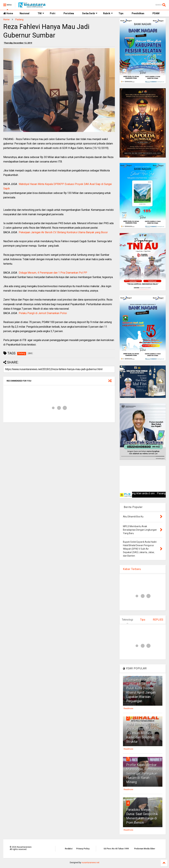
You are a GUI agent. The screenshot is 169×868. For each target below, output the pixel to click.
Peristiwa (69, 13)
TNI (41, 13)
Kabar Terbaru (132, 569)
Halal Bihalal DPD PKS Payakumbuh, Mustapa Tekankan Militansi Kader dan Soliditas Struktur (142, 733)
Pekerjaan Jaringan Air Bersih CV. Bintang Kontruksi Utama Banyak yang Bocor (63, 232)
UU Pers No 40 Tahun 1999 (116, 849)
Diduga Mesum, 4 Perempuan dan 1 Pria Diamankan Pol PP (53, 273)
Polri (53, 13)
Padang (19, 20)
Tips (121, 13)
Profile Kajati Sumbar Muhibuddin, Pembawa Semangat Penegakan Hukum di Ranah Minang (143, 773)
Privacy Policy (83, 849)
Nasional (25, 13)
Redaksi (69, 849)
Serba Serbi (90, 13)
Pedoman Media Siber (145, 849)
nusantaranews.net (90, 863)
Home (8, 13)
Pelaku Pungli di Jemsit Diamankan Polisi (43, 313)
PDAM (156, 13)
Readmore (128, 708)
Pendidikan (138, 13)
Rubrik (108, 13)
